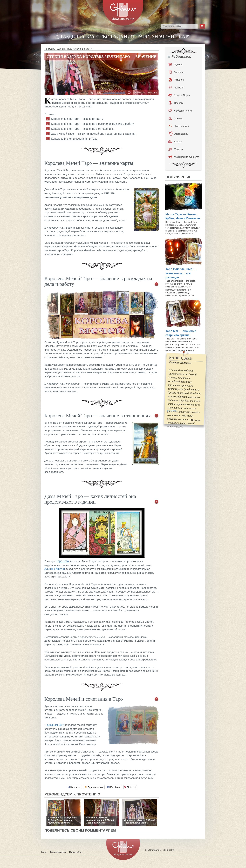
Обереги (176, 103)
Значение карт (82, 49)
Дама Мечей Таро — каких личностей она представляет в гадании (93, 134)
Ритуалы (176, 80)
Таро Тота (62, 561)
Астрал (175, 142)
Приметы (176, 88)
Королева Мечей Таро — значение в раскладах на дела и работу (93, 124)
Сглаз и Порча (179, 95)
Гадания (60, 49)
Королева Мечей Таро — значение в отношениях (82, 129)
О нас (44, 852)
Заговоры (177, 72)
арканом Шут (55, 725)
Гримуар (49, 49)
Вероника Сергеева (114, 92)
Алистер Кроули (55, 569)
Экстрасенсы (179, 134)
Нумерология (179, 126)
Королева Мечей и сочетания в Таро (74, 139)
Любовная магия (180, 111)
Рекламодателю (58, 852)
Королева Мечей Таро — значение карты (77, 119)
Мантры (176, 149)
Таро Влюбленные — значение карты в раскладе (181, 273)
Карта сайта (75, 852)
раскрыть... (173, 410)
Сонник (175, 118)
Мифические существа (184, 157)
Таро (70, 49)
